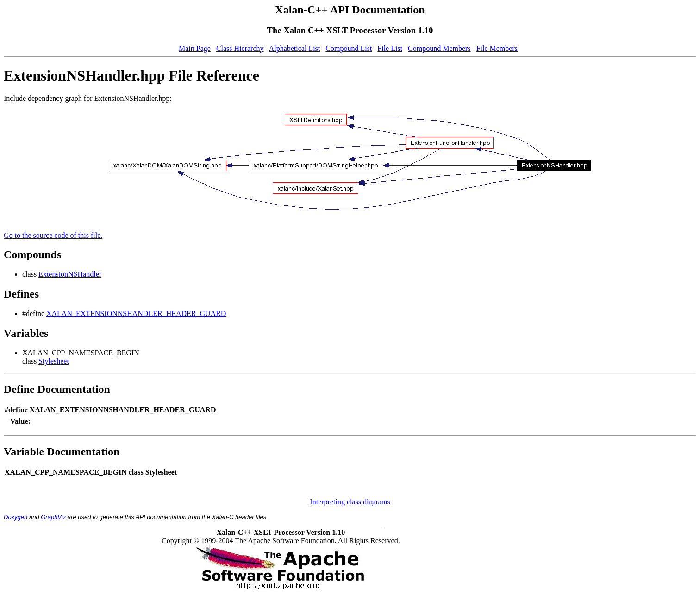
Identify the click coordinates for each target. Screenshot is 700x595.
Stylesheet (54, 361)
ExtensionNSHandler (70, 274)
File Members (497, 48)
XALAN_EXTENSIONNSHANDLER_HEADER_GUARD (136, 313)
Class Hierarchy (240, 48)
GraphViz (53, 517)
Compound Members (439, 48)
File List (390, 48)
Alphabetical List (295, 48)
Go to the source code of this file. (53, 235)
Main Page (195, 48)
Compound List (349, 48)
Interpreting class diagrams (350, 502)
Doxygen (16, 517)
